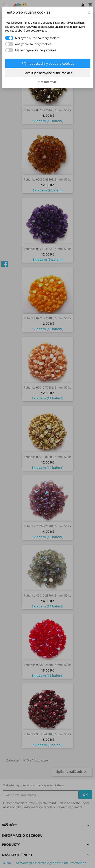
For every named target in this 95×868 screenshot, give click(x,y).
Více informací (48, 82)
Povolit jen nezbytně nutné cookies (48, 73)
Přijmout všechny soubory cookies (48, 63)
